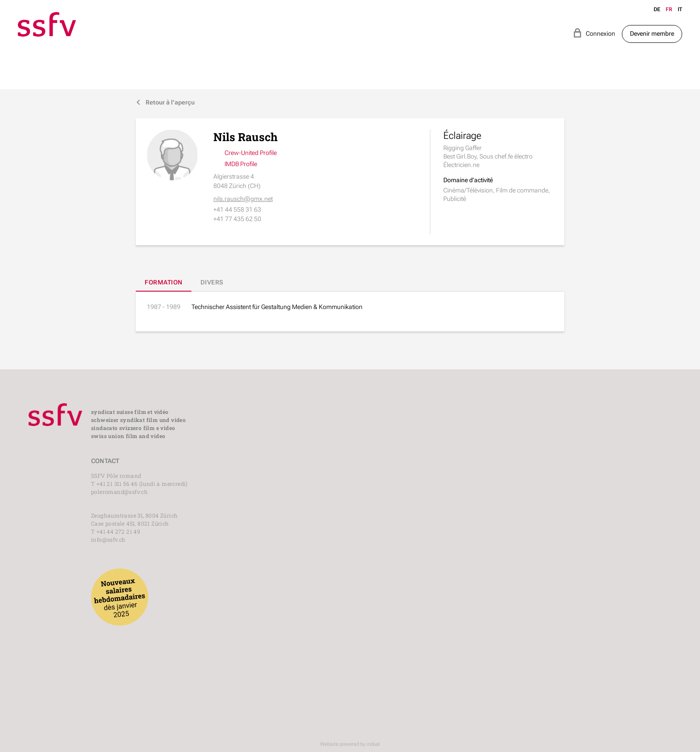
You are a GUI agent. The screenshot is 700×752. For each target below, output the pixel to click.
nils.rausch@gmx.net (243, 199)
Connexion (594, 33)
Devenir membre (652, 33)
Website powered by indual (350, 744)
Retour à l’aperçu (165, 102)
